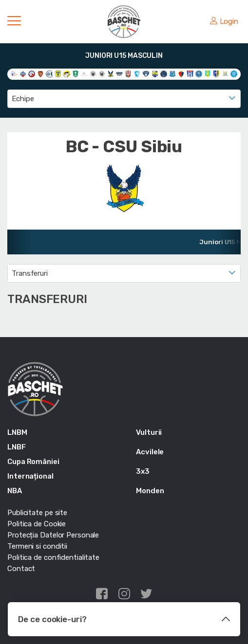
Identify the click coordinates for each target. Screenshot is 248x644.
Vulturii (149, 432)
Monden (150, 491)
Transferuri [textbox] (30, 273)
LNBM (17, 432)
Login (224, 21)
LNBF (17, 447)
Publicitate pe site (37, 513)
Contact (21, 569)
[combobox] (124, 99)
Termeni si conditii (37, 546)
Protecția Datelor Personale (53, 535)
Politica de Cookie (37, 524)
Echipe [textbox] (23, 99)
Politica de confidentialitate (53, 557)
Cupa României (33, 462)
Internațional (30, 476)
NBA (15, 491)
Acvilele (150, 452)
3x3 (143, 471)
